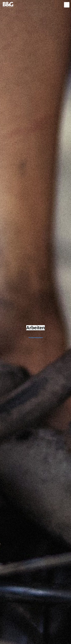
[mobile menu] (67, 5)
